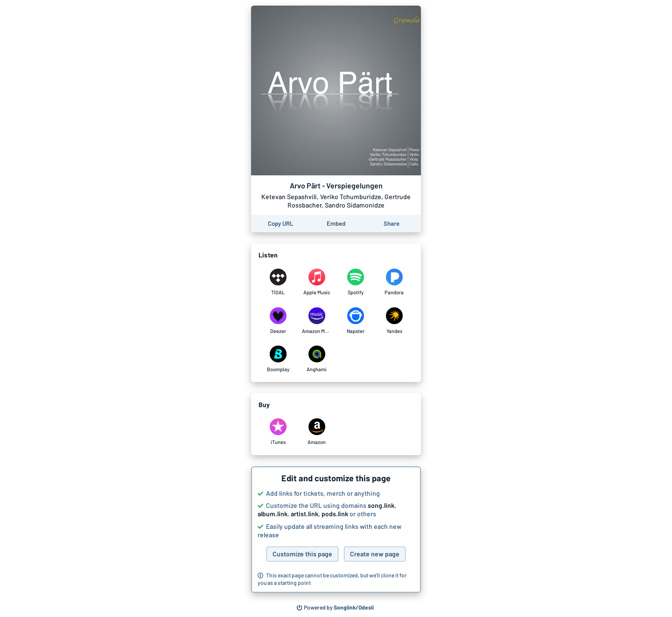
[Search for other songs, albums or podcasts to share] (336, 608)
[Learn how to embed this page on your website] (336, 224)
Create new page (375, 554)
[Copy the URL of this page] (280, 224)
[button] (336, 530)
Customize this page (302, 554)
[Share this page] (392, 224)
